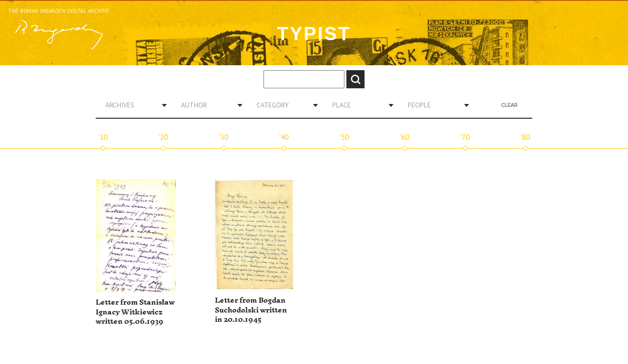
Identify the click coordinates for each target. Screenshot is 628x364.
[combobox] (132, 105)
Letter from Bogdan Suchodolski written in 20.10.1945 (251, 310)
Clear (510, 105)
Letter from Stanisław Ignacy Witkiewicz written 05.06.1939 (135, 312)
